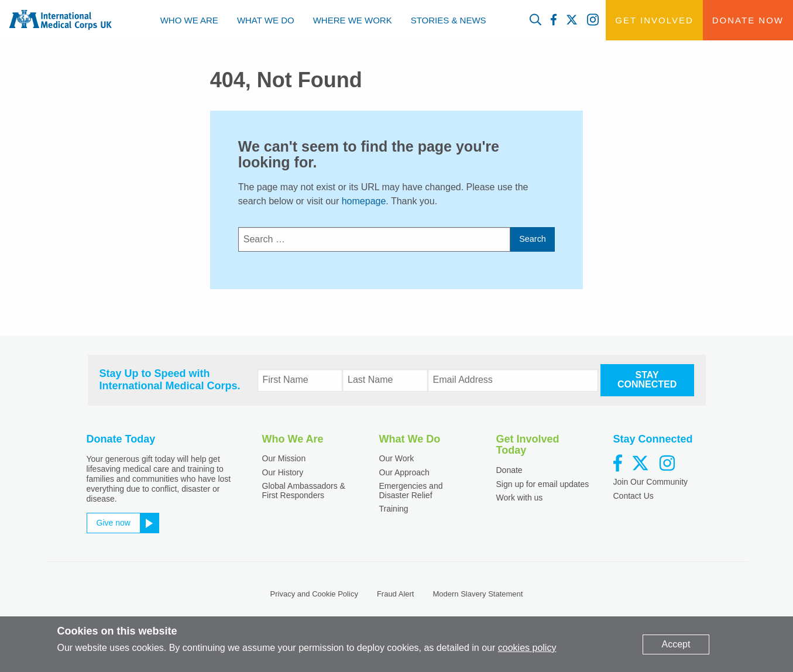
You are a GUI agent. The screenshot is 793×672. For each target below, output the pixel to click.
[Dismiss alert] (676, 644)
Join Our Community (651, 482)
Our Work (397, 458)
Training (394, 509)
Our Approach (404, 472)
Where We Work (353, 20)
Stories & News (449, 20)
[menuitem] (189, 20)
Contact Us (634, 496)
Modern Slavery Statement (478, 594)
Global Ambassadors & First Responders (304, 490)
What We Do (266, 20)
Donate (509, 470)
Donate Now (748, 20)
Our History (283, 472)
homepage (364, 201)
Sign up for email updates (543, 484)
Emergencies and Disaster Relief (411, 490)
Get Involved (654, 20)
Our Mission (284, 458)
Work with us (520, 498)
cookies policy (527, 648)
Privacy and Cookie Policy (314, 594)
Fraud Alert (396, 594)
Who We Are (189, 20)
